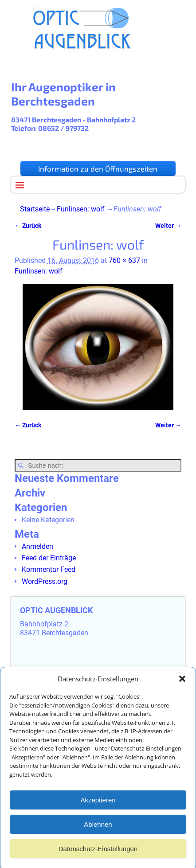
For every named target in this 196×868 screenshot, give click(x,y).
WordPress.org (45, 581)
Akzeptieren (98, 808)
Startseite (35, 209)
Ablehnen (98, 832)
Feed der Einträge (49, 558)
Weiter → (168, 226)
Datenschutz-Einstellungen (98, 857)
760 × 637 (124, 260)
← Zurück (28, 226)
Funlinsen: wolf (81, 209)
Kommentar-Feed (49, 569)
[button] (182, 687)
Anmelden (37, 546)
